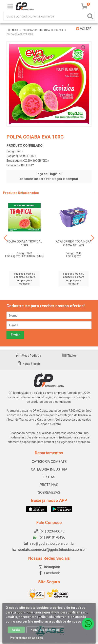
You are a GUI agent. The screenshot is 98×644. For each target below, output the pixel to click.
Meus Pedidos (29, 356)
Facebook (49, 573)
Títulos (69, 356)
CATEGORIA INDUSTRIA (49, 469)
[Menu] (10, 6)
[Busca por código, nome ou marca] (45, 16)
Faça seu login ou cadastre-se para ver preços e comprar (49, 176)
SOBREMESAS (49, 492)
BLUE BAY (28, 165)
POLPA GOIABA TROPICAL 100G (25, 243)
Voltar (84, 29)
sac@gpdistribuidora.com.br (49, 543)
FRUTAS (49, 477)
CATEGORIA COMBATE (49, 462)
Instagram (49, 567)
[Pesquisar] (90, 16)
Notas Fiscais (29, 364)
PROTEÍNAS (49, 485)
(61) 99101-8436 (49, 537)
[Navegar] (5, 238)
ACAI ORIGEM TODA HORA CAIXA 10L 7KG (74, 243)
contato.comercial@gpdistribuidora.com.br (49, 550)
